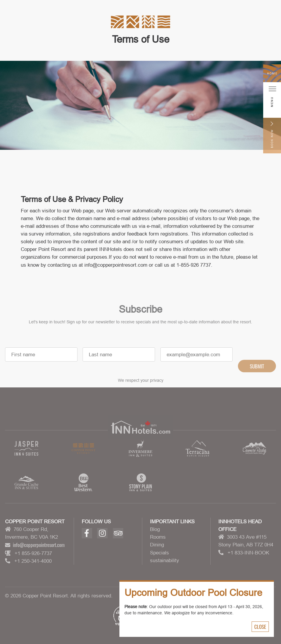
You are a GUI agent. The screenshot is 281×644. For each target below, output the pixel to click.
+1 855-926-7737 (33, 553)
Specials (160, 553)
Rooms (158, 537)
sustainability (165, 560)
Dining (157, 545)
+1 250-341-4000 (33, 561)
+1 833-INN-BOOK (248, 553)
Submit (257, 371)
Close (260, 626)
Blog (155, 529)
